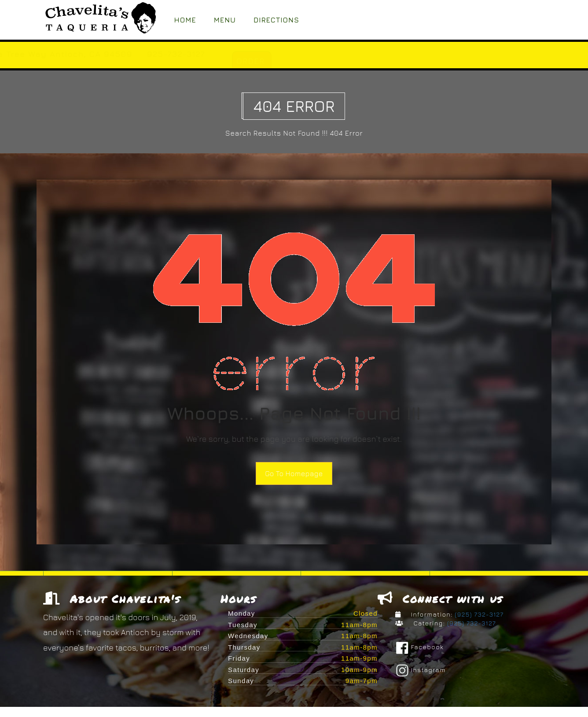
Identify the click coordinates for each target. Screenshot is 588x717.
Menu (225, 20)
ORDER (337, 61)
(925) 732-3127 (478, 614)
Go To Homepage (294, 473)
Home (185, 20)
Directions (276, 20)
